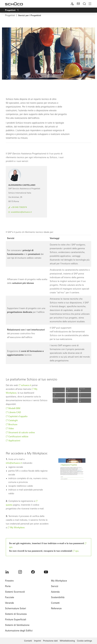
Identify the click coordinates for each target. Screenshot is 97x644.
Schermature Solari (16, 608)
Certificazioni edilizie (18, 436)
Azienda (55, 592)
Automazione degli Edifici (19, 631)
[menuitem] (7, 572)
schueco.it (26, 385)
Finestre (9, 581)
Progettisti (10, 15)
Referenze (56, 608)
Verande (9, 603)
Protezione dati (50, 641)
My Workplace (17, 527)
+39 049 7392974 (19, 207)
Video (11, 428)
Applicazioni (14, 440)
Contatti (55, 603)
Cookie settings (84, 641)
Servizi (55, 586)
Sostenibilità (58, 597)
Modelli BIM (14, 408)
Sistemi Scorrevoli (15, 592)
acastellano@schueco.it (21, 212)
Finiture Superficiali (16, 619)
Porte (8, 586)
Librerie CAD (15, 412)
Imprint (38, 641)
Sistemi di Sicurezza (16, 614)
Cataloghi (13, 420)
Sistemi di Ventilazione (17, 625)
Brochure (13, 424)
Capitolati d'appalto (18, 416)
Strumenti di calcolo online (22, 432)
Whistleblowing (67, 641)
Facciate (10, 597)
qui (77, 551)
